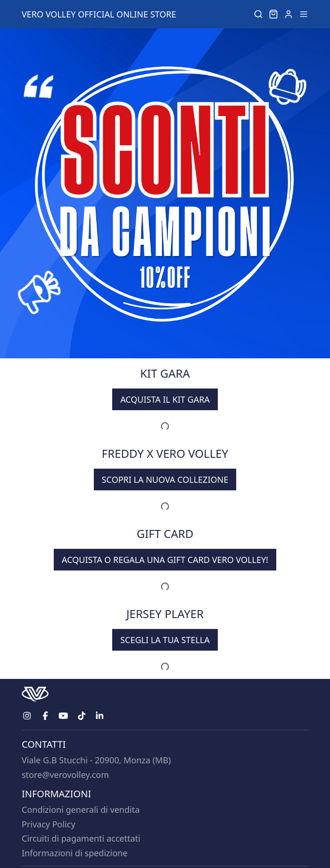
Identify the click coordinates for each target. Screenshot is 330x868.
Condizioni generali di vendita (81, 810)
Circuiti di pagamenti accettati (81, 838)
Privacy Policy (49, 824)
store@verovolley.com (65, 775)
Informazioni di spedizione (74, 853)
